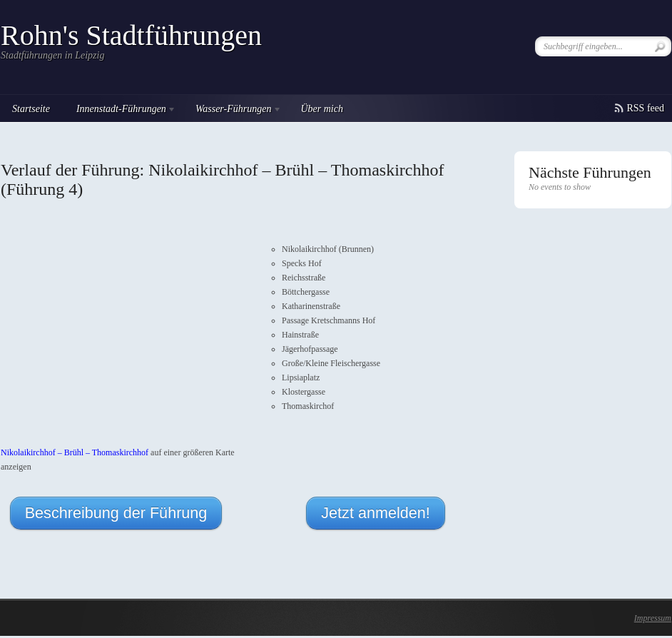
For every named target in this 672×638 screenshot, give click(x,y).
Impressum (653, 618)
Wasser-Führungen (233, 111)
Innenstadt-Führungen (121, 111)
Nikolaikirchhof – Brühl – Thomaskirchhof (75, 452)
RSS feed (646, 108)
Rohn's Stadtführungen (131, 35)
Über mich (322, 109)
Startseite (31, 109)
